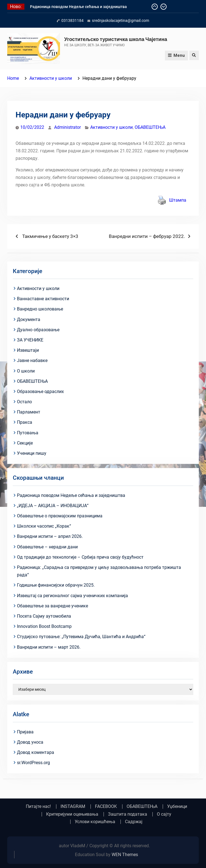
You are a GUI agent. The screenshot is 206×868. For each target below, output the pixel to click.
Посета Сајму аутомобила (44, 616)
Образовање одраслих (40, 391)
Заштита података (128, 814)
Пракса (25, 422)
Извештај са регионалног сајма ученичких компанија (72, 596)
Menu (176, 55)
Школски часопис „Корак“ (44, 526)
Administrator (67, 127)
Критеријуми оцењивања (72, 814)
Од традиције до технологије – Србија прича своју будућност (80, 557)
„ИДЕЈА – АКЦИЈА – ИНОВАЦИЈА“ (53, 506)
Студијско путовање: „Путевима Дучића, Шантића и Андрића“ (81, 637)
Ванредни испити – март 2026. (49, 647)
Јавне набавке (32, 360)
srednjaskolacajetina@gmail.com (120, 20)
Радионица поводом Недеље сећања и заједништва (78, 7)
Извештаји (28, 350)
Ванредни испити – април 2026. (50, 536)
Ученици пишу (32, 453)
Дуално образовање (38, 330)
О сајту (164, 814)
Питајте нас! (38, 807)
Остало (24, 402)
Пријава (25, 732)
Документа (29, 319)
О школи (26, 371)
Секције (25, 443)
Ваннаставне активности (43, 299)
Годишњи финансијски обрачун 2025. (56, 585)
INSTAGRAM (73, 807)
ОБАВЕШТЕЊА (150, 127)
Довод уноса (30, 742)
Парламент (29, 412)
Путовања (28, 433)
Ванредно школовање (40, 309)
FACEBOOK (106, 807)
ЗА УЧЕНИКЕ (30, 340)
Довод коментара (36, 752)
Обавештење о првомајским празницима (60, 516)
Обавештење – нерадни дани (47, 547)
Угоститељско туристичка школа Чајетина (116, 39)
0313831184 (72, 20)
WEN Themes (125, 855)
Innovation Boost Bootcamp (44, 626)
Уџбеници (177, 807)
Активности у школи (111, 127)
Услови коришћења (95, 822)
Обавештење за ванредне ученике (52, 606)
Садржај (134, 822)
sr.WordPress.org (33, 763)
